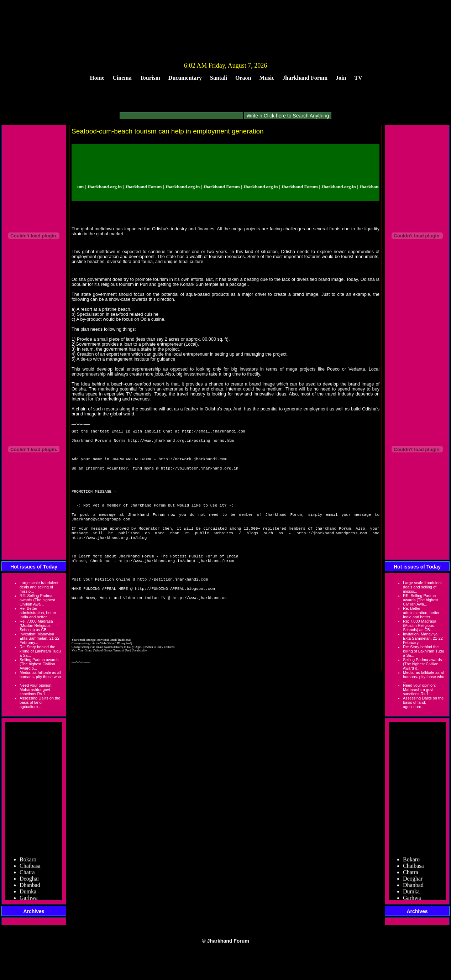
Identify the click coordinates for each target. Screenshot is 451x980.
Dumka (28, 894)
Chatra (27, 875)
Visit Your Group (82, 680)
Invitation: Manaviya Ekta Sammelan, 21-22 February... (40, 638)
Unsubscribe (139, 680)
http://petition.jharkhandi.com (173, 602)
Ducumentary (185, 78)
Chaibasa (30, 869)
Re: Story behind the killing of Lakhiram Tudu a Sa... (40, 651)
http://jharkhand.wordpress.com (332, 549)
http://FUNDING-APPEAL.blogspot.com (175, 613)
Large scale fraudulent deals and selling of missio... (39, 587)
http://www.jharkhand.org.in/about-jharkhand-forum (176, 581)
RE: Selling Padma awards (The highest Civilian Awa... (37, 600)
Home (97, 78)
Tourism (150, 78)
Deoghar (29, 882)
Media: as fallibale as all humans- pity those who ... (40, 677)
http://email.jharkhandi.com (214, 432)
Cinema (122, 78)
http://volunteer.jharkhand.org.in (200, 474)
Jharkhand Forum (305, 78)
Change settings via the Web (89, 672)
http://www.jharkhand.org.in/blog (109, 554)
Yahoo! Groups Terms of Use (112, 680)
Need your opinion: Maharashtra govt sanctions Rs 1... (36, 690)
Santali (219, 78)
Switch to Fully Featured (159, 676)
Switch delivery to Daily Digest (123, 676)
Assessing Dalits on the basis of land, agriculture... (40, 702)
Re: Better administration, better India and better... (38, 613)
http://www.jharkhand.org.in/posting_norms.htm (181, 442)
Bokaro (28, 862)
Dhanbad (30, 888)
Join (341, 78)
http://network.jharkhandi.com (192, 464)
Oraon (243, 78)
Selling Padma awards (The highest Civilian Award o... (39, 664)
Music (267, 78)
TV (358, 78)
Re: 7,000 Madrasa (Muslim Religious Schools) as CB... (36, 625)
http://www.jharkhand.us (200, 624)
